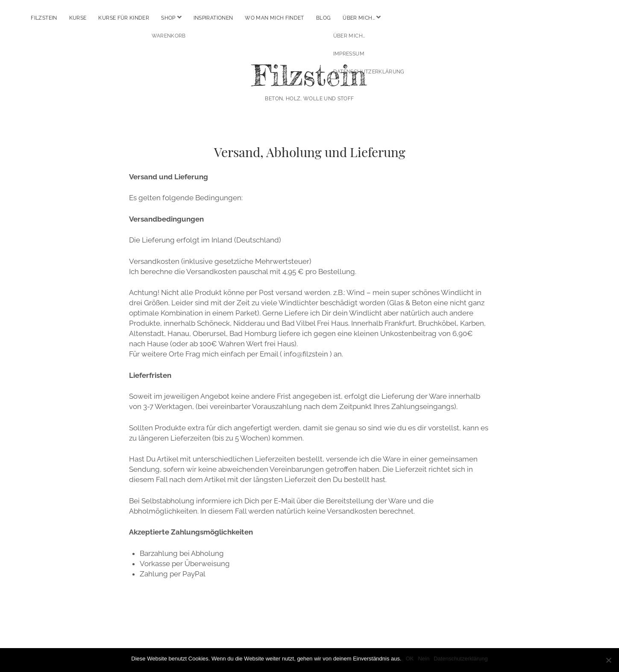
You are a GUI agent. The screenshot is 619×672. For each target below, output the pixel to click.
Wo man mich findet (274, 18)
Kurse (78, 18)
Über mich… (359, 18)
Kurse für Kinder (124, 18)
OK (410, 659)
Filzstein (44, 18)
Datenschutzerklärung (461, 659)
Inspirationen (213, 18)
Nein (424, 659)
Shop (168, 18)
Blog (323, 18)
